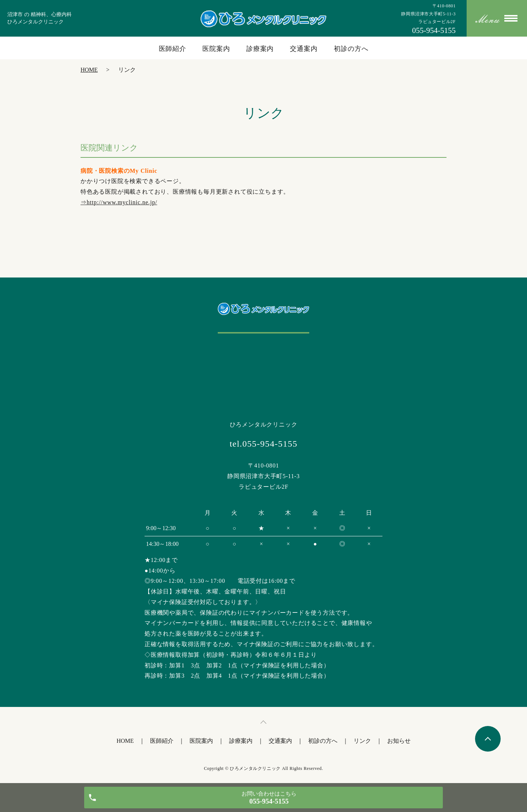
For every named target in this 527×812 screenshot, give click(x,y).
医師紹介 (173, 49)
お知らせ (399, 741)
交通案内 (304, 49)
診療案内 (260, 49)
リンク (362, 741)
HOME (89, 70)
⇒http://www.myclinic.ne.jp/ (119, 202)
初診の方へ (351, 49)
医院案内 (216, 49)
